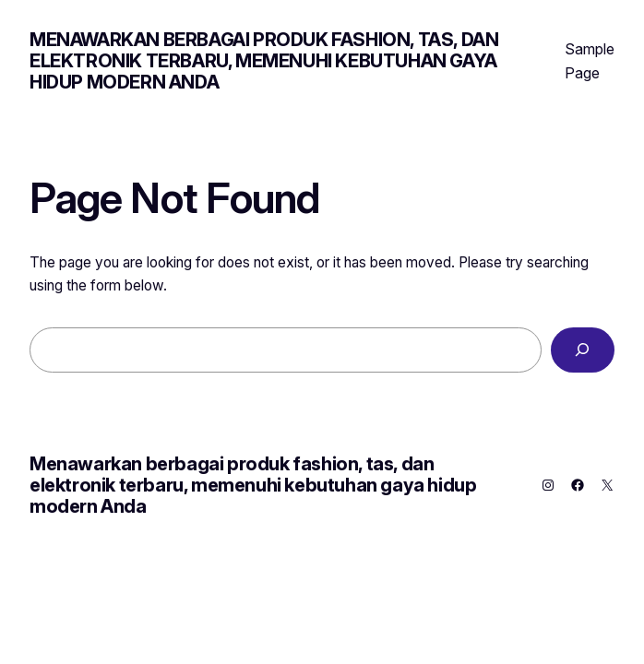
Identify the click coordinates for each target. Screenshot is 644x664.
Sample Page (590, 61)
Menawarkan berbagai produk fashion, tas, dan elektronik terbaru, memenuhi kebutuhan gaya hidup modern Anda (264, 61)
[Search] (583, 350)
